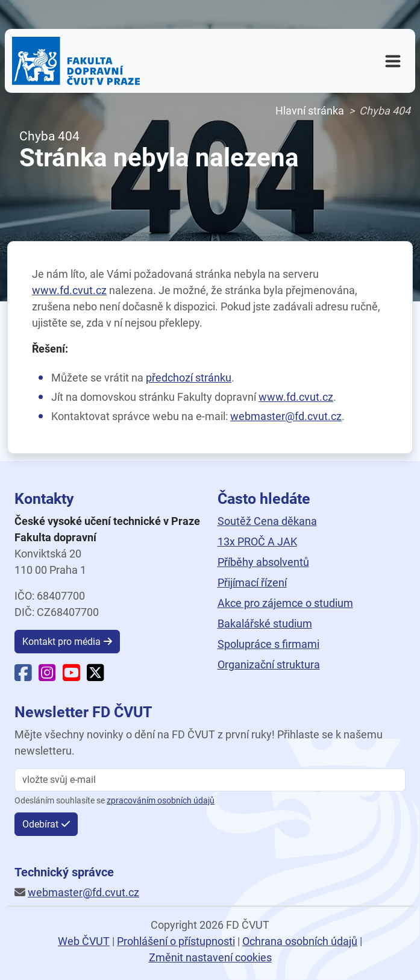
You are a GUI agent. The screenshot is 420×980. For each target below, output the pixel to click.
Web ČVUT (84, 941)
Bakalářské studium (265, 623)
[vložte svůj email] (210, 780)
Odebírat (40, 824)
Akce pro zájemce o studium (285, 603)
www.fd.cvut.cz (69, 290)
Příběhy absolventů (263, 562)
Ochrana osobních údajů (300, 941)
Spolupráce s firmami (268, 644)
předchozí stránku (189, 378)
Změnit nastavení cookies (210, 957)
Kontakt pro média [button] (61, 642)
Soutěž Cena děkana (267, 521)
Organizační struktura (269, 664)
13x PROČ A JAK (257, 542)
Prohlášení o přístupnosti (176, 941)
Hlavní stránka (310, 111)
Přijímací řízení (252, 583)
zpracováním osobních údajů (161, 801)
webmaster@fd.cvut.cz (286, 416)
